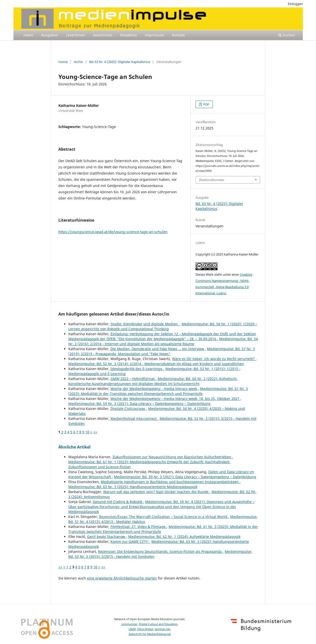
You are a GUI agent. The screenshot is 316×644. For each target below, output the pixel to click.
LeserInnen (76, 35)
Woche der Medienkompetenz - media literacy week (154, 389)
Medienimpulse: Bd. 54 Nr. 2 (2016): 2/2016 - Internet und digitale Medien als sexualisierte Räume (163, 341)
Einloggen (295, 4)
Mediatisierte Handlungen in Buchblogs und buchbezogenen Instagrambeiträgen (170, 482)
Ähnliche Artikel (74, 447)
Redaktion (129, 35)
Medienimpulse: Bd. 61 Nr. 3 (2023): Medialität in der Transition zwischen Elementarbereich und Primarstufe (158, 391)
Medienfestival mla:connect (134, 419)
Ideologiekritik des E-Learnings (137, 369)
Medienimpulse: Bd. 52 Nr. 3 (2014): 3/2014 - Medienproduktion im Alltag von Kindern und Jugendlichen (156, 364)
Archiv (78, 62)
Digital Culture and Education (158, 624)
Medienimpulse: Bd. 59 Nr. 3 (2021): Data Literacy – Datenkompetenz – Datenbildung (139, 404)
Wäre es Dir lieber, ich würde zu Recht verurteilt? (214, 359)
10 (87, 432)
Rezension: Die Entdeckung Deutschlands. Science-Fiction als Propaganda (160, 551)
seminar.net (162, 629)
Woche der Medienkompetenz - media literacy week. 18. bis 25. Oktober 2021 (175, 399)
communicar (129, 624)
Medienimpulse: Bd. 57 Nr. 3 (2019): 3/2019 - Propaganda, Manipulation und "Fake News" (162, 351)
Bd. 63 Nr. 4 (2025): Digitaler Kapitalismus (120, 62)
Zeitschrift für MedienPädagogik (150, 634)
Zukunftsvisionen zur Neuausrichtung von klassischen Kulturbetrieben (172, 457)
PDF (206, 104)
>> (95, 432)
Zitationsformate (211, 180)
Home (28, 35)
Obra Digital (145, 629)
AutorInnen (103, 35)
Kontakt (178, 35)
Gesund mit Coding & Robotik (118, 502)
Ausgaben (50, 35)
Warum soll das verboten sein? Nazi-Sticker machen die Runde (156, 492)
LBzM (132, 629)
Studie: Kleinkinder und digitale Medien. (145, 324)
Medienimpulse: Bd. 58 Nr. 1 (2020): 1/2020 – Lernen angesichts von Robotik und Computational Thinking (163, 326)
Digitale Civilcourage (128, 409)
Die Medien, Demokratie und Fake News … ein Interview (158, 349)
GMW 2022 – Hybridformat (133, 379)
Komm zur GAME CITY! (130, 542)
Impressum (155, 35)
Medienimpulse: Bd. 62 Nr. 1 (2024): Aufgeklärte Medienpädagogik (184, 537)
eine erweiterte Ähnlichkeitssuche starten (122, 578)
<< (60, 567)
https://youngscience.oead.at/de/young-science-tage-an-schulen (113, 232)
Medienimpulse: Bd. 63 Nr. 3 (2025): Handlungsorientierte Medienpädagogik (133, 487)
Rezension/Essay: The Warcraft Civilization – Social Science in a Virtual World (164, 517)
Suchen (287, 35)
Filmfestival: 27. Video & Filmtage (139, 527)
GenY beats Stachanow (107, 537)
